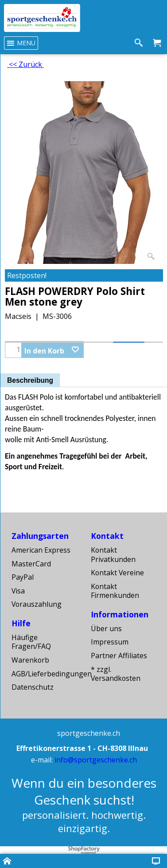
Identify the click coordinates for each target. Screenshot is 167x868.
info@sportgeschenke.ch (96, 760)
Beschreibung (30, 380)
